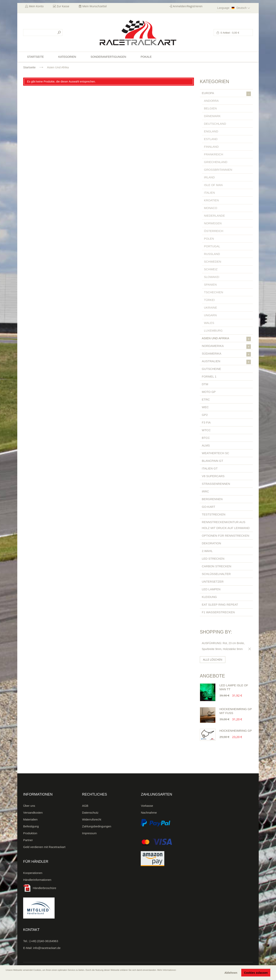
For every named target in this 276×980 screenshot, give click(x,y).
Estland (211, 139)
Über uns (29, 806)
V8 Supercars (213, 476)
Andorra (211, 101)
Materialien (30, 819)
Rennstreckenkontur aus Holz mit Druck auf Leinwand (226, 525)
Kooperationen (33, 873)
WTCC (206, 430)
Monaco (211, 208)
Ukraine (211, 308)
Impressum (89, 833)
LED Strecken (213, 559)
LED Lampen (211, 589)
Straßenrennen (216, 484)
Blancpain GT (212, 461)
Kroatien (211, 200)
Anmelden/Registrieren (188, 6)
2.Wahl (207, 551)
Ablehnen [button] (231, 973)
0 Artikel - (230, 33)
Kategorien (67, 57)
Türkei (209, 300)
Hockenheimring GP (236, 731)
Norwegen (213, 223)
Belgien (210, 108)
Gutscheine (211, 369)
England (211, 131)
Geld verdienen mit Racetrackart (44, 847)
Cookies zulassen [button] (256, 973)
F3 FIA (206, 422)
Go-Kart (208, 507)
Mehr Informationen (167, 970)
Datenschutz (90, 813)
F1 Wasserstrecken (218, 612)
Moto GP (209, 392)
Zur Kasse (63, 6)
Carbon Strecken (217, 566)
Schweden (213, 262)
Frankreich (214, 154)
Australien (226, 362)
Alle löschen (213, 660)
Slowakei (212, 277)
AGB (85, 806)
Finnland (211, 147)
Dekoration (211, 543)
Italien (209, 193)
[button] (6, 975)
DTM (205, 384)
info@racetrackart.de (47, 948)
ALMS (206, 445)
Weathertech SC (215, 453)
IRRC (205, 491)
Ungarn (210, 315)
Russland (212, 254)
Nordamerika (226, 347)
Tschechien (214, 292)
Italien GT (210, 468)
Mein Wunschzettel (95, 6)
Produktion (30, 833)
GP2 (205, 415)
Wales (209, 323)
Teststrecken (214, 514)
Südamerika (226, 354)
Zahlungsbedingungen (97, 826)
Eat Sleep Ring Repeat (220, 605)
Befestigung (31, 826)
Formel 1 (209, 376)
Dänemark (212, 116)
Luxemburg (213, 330)
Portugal (212, 246)
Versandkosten (33, 813)
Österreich (214, 231)
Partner (28, 840)
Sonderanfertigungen (108, 57)
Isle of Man (213, 185)
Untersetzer (213, 582)
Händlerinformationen (37, 880)
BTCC (206, 438)
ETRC (206, 399)
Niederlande (214, 216)
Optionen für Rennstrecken (226, 536)
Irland (209, 177)
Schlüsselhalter (216, 574)
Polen (209, 239)
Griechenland (216, 162)
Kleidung (209, 597)
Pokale (146, 57)
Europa (226, 94)
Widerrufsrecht (92, 819)
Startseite (29, 67)
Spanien (210, 285)
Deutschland (215, 124)
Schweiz (211, 269)
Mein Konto (36, 6)
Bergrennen (212, 499)
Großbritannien (218, 170)
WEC (205, 407)
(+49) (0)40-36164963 (44, 941)
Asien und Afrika (226, 339)
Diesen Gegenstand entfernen (249, 649)
